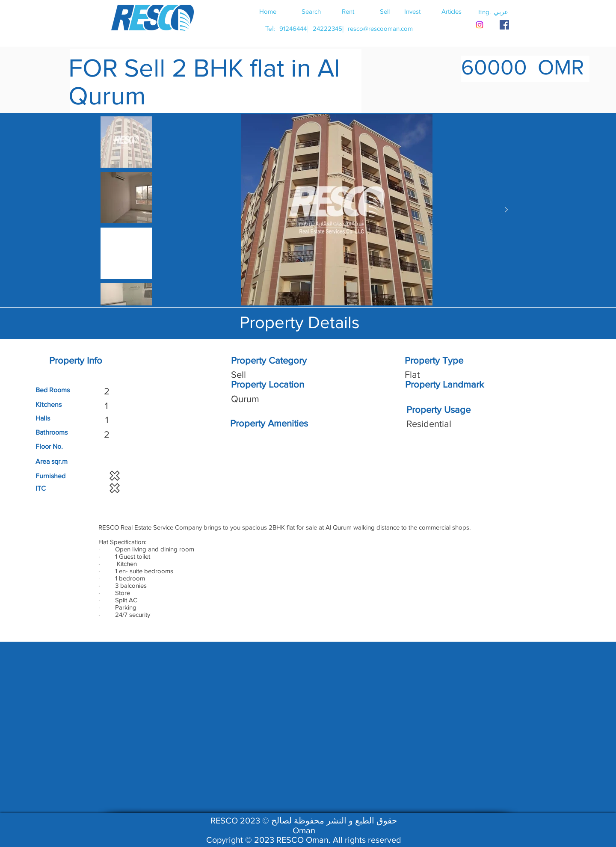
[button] (501, 12)
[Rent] (348, 11)
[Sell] (385, 11)
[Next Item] (506, 210)
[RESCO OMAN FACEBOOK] (504, 25)
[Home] (268, 11)
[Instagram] (480, 25)
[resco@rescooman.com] (380, 28)
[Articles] (451, 11)
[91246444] (293, 28)
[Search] (311, 11)
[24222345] (327, 28)
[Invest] (412, 11)
